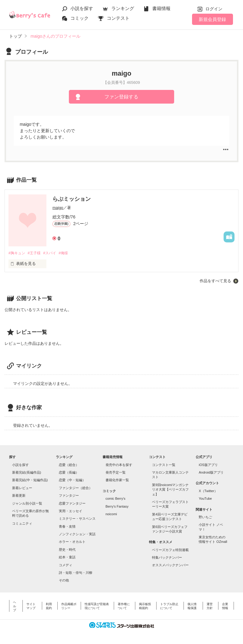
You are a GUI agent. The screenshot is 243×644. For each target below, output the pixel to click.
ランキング (123, 8)
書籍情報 (161, 8)
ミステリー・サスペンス (77, 519)
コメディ (66, 565)
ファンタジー (69, 496)
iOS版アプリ (208, 465)
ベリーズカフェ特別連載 (170, 550)
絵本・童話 (67, 557)
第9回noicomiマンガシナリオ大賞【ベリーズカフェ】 (170, 490)
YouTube (205, 499)
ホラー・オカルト (72, 542)
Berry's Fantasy (117, 507)
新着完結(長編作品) (27, 473)
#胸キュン (17, 253)
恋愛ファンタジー (72, 504)
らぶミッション (72, 199)
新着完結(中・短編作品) (30, 481)
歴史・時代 (67, 550)
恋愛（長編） (69, 473)
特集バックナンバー (167, 558)
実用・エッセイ (71, 511)
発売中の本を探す (119, 465)
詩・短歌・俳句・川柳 (76, 573)
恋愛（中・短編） (72, 481)
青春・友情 (67, 527)
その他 (64, 581)
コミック (79, 18)
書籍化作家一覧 (117, 481)
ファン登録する (121, 97)
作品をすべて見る (215, 281)
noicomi (111, 514)
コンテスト (118, 18)
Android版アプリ (211, 473)
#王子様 (36, 253)
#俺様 (69, 253)
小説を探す (82, 8)
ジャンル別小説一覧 (27, 504)
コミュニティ (22, 524)
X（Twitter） (208, 491)
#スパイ (53, 253)
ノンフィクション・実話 (77, 534)
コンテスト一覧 (164, 465)
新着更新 (19, 496)
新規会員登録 (212, 19)
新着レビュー (22, 488)
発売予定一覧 (116, 473)
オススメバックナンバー (170, 566)
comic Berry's (116, 499)
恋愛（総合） (69, 465)
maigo (58, 208)
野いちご (205, 517)
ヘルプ (15, 606)
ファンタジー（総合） (76, 488)
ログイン (214, 9)
